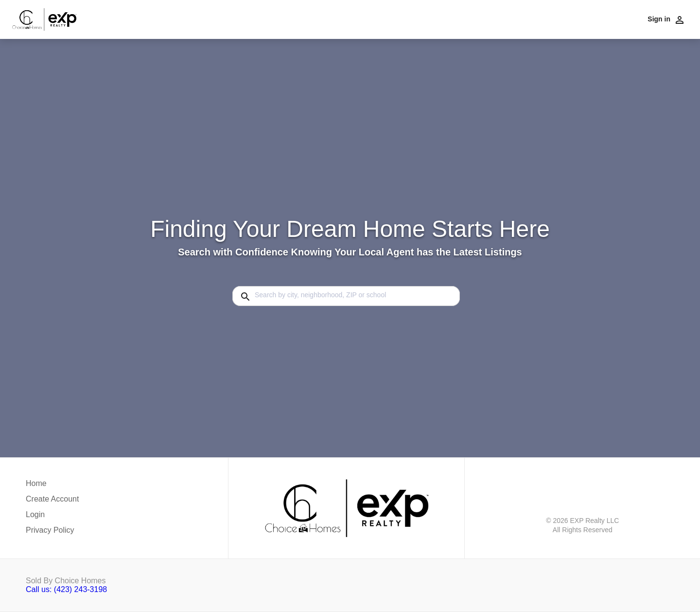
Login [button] (35, 514)
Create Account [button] (52, 499)
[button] (52, 517)
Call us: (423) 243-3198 (66, 589)
